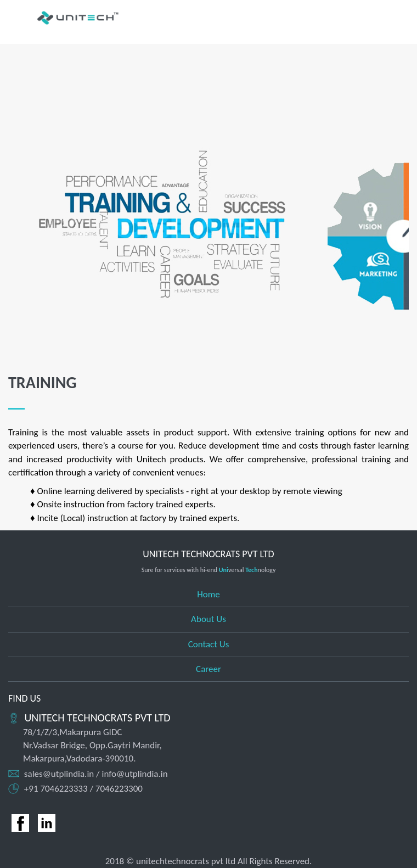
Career (208, 669)
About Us (208, 619)
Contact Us (209, 644)
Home (208, 594)
